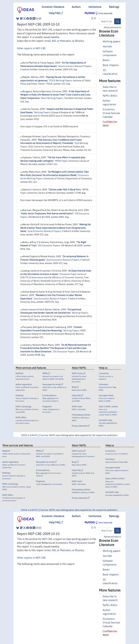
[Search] (117, 21)
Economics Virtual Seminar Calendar (111, 113)
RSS (54, 41)
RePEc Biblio (110, 96)
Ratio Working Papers (52, 98)
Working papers (111, 41)
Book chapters (111, 65)
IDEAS (24, 435)
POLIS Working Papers (61, 81)
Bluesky (79, 41)
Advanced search (112, 27)
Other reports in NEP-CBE (31, 48)
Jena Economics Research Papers (75, 66)
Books (106, 60)
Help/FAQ (56, 13)
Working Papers (42, 112)
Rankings (114, 7)
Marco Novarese (78, 33)
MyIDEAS (98, 13)
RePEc (36, 435)
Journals (107, 46)
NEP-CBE (47, 30)
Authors (76, 7)
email (48, 41)
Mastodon (66, 41)
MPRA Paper (61, 161)
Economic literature (53, 7)
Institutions (95, 7)
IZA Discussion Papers (49, 246)
